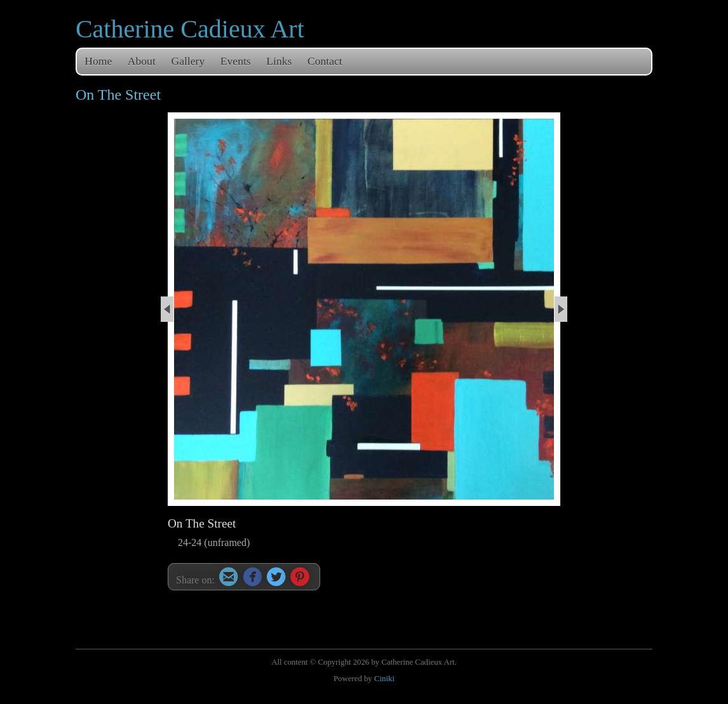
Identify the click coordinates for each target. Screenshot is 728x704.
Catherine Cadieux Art (190, 29)
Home (98, 61)
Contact (325, 61)
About (142, 61)
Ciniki (384, 679)
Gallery (188, 61)
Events (236, 61)
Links (279, 61)
